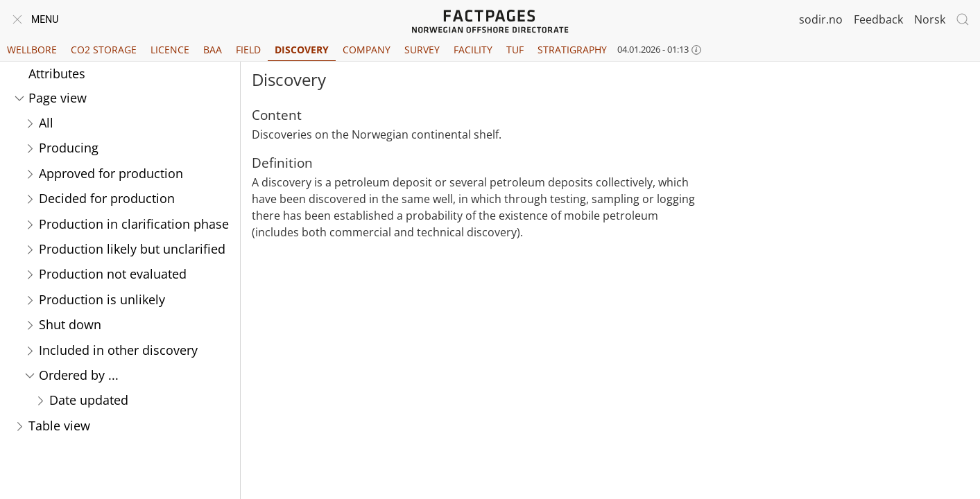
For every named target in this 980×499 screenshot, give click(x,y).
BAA (213, 50)
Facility (473, 50)
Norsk (930, 19)
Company (367, 50)
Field (248, 50)
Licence (170, 50)
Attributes (57, 73)
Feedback (878, 19)
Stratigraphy (572, 50)
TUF (515, 50)
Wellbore (32, 50)
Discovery (302, 50)
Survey (422, 50)
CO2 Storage (104, 50)
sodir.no (821, 19)
